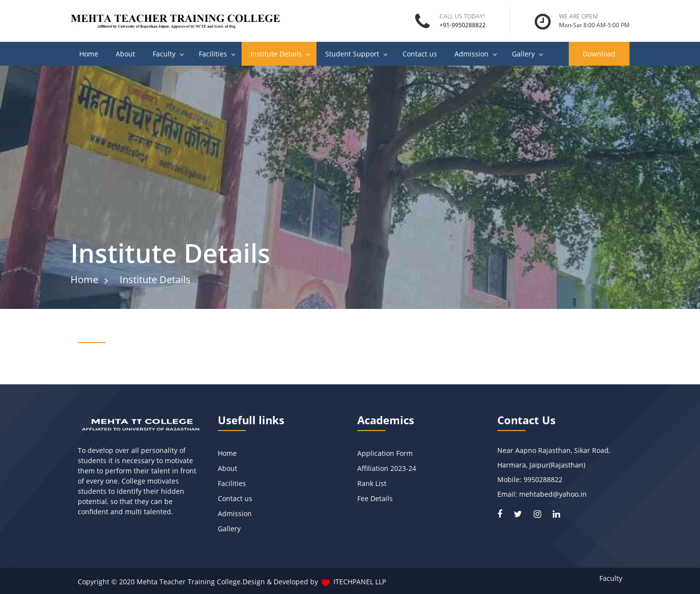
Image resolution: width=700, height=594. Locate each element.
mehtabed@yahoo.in (553, 494)
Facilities (213, 54)
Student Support (352, 54)
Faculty (164, 54)
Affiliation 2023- (383, 468)
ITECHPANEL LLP (360, 582)
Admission (472, 54)
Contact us (420, 54)
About (125, 54)
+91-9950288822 (463, 25)
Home (89, 54)
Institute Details (276, 54)
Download (599, 54)
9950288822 (543, 479)
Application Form (386, 453)
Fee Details (375, 498)
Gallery (523, 54)
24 (412, 468)
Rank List (373, 483)
